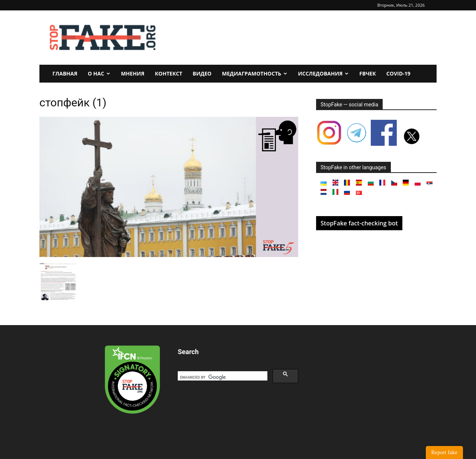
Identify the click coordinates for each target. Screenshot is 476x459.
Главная (65, 73)
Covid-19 (398, 73)
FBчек (368, 73)
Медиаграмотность (255, 73)
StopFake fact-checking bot (359, 223)
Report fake (444, 452)
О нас (99, 73)
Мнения (133, 73)
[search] (222, 377)
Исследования (323, 73)
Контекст (168, 73)
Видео (202, 73)
